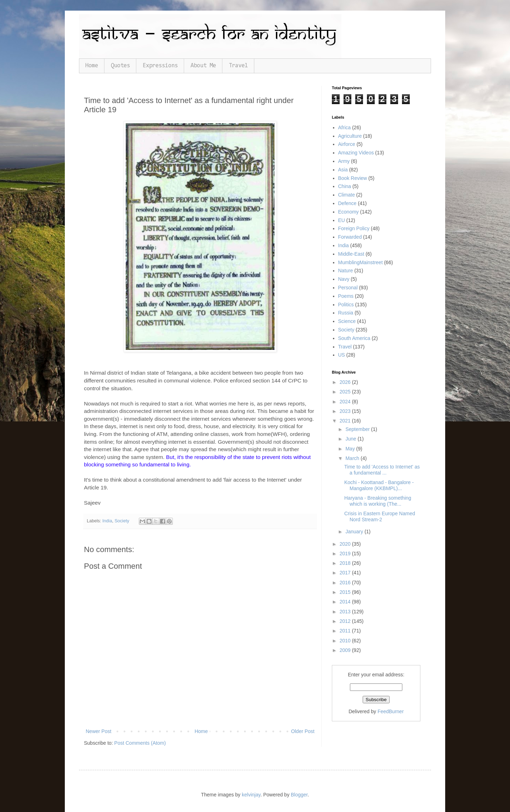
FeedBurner (391, 711)
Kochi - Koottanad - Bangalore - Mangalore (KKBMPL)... (379, 485)
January (355, 532)
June (351, 439)
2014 (346, 602)
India (107, 521)
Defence (347, 203)
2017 (346, 573)
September (358, 429)
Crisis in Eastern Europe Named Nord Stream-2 (380, 516)
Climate (347, 195)
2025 (346, 392)
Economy (348, 212)
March (353, 458)
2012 (346, 621)
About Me (203, 66)
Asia (343, 170)
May (351, 449)
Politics (346, 305)
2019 (346, 553)
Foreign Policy (354, 228)
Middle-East (351, 254)
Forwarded (350, 237)
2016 (346, 583)
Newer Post (98, 731)
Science (347, 321)
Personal (348, 288)
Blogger (299, 795)
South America (354, 338)
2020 (346, 544)
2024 (346, 402)
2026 (346, 382)
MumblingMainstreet (361, 262)
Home (92, 66)
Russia (346, 313)
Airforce (347, 144)
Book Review (353, 178)
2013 (346, 612)
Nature (346, 271)
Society (122, 521)
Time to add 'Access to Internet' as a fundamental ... (382, 470)
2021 (346, 421)
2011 (346, 631)
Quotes (120, 66)
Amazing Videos (356, 153)
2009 (346, 650)
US (342, 355)
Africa (345, 127)
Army (344, 161)
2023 (346, 411)
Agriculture (350, 136)
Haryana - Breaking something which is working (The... (378, 501)
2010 (346, 641)
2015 (346, 592)
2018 (346, 563)
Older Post (303, 731)
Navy (344, 279)
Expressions (160, 66)
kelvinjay (251, 795)
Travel (238, 66)
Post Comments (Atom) (140, 743)
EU (342, 220)
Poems (346, 296)
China (345, 186)
